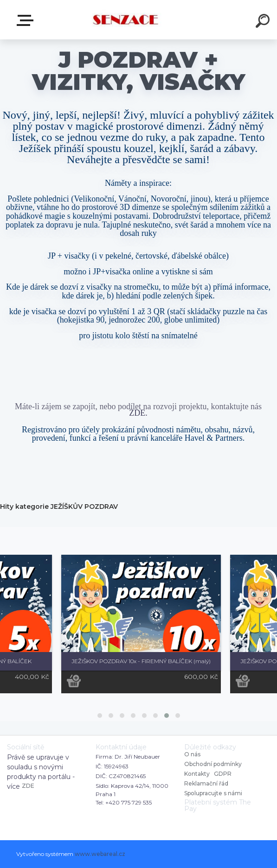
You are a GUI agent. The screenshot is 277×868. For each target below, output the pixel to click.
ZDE (28, 786)
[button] (100, 716)
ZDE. (138, 413)
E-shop (27, 20)
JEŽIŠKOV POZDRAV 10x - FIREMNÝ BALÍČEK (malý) (141, 661)
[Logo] (125, 20)
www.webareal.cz (100, 854)
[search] (264, 22)
